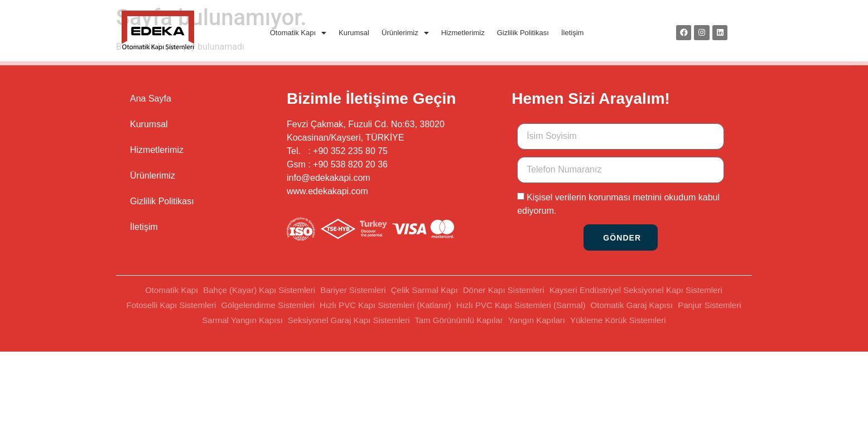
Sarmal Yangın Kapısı (242, 320)
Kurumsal (354, 33)
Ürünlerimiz (405, 33)
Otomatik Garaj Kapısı (632, 305)
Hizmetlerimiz (463, 33)
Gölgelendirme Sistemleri (268, 305)
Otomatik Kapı (298, 33)
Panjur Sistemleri (709, 305)
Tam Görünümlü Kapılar (459, 320)
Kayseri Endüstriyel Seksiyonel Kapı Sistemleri (636, 290)
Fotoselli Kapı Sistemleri (171, 305)
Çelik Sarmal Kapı (425, 290)
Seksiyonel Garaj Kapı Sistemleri (349, 320)
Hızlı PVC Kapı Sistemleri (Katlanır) (385, 305)
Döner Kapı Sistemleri (504, 290)
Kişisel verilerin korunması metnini (594, 197)
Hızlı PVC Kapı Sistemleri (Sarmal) (521, 305)
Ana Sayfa (151, 99)
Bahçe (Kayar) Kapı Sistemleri (259, 290)
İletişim (572, 33)
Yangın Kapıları (537, 320)
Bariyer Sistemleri (353, 290)
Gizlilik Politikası (523, 33)
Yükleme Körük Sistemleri (618, 320)
